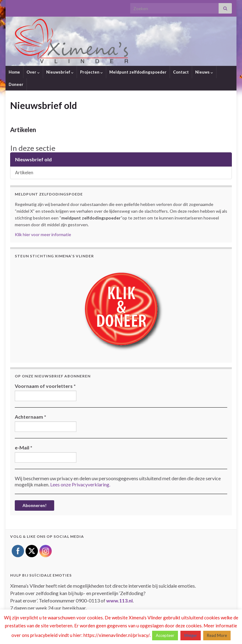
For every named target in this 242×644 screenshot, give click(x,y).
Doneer (16, 84)
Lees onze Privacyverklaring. (80, 484)
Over (33, 72)
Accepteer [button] (165, 635)
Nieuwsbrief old (33, 159)
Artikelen (23, 130)
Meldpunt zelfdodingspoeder (138, 72)
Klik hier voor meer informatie (43, 234)
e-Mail (24, 447)
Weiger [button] (191, 635)
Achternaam (30, 417)
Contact (181, 72)
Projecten (91, 72)
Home (14, 72)
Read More (217, 635)
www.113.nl (119, 600)
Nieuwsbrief (60, 72)
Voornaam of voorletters (45, 386)
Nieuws (204, 72)
